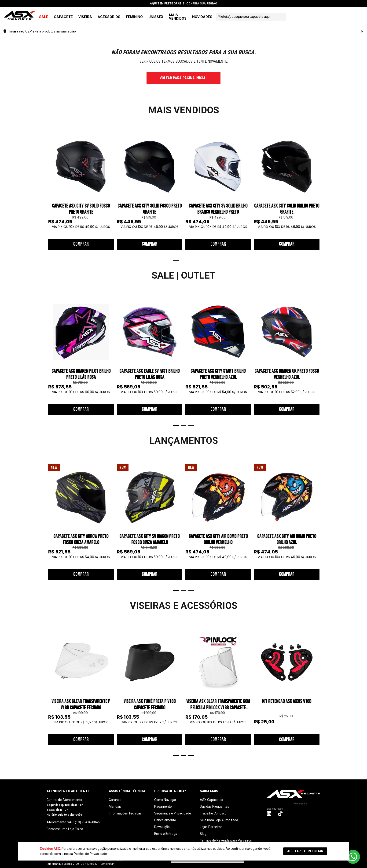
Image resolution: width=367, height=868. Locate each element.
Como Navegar (165, 796)
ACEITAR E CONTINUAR (305, 851)
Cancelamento (165, 817)
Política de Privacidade (90, 854)
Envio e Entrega (166, 830)
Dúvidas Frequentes (215, 803)
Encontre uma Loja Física (65, 825)
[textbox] (303, 15)
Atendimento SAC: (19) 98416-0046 (73, 819)
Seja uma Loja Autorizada (219, 817)
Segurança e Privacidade (173, 810)
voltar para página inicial (183, 74)
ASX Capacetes (211, 796)
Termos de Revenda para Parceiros (226, 837)
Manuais (115, 803)
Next (318, 193)
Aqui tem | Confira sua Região (183, 4)
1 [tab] (176, 257)
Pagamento (163, 803)
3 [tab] (191, 257)
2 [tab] (183, 257)
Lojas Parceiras (211, 823)
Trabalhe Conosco (213, 810)
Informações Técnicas (125, 810)
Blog (203, 830)
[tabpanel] (81, 188)
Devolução (162, 823)
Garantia (115, 796)
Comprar (81, 241)
